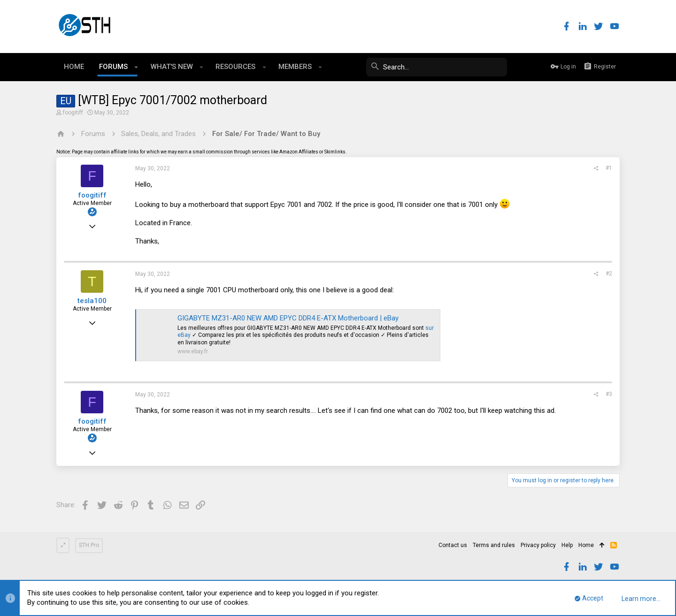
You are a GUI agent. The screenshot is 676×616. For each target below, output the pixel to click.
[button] (136, 67)
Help (567, 545)
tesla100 (92, 301)
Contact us (453, 545)
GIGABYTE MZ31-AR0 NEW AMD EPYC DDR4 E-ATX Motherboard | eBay (288, 318)
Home (586, 545)
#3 (609, 394)
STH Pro (89, 545)
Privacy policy (538, 545)
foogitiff (73, 113)
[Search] (437, 67)
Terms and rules (494, 545)
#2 (609, 274)
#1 (609, 168)
